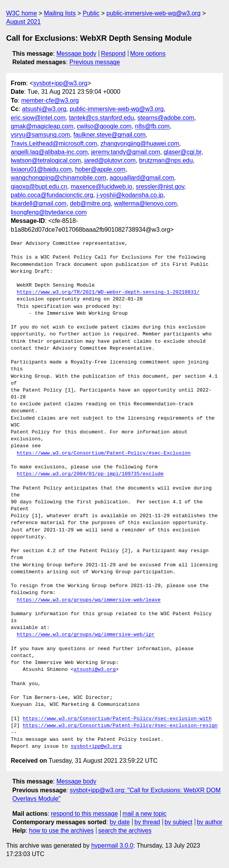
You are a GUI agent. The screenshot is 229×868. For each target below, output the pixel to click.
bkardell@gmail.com (39, 203)
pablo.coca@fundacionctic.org (52, 195)
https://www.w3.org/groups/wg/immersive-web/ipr (86, 635)
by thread (147, 822)
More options (148, 54)
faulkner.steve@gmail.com (110, 135)
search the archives (125, 831)
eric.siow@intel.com (38, 118)
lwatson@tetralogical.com (46, 160)
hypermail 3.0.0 (112, 846)
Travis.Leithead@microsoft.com (54, 144)
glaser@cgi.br (183, 152)
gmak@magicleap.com (42, 126)
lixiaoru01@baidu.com (41, 169)
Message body (76, 54)
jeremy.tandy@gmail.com (126, 152)
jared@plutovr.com (110, 160)
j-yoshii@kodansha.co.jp (130, 195)
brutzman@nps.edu (166, 160)
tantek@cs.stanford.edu (101, 118)
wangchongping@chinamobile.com (58, 178)
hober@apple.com (100, 169)
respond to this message (84, 814)
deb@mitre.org (90, 203)
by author (210, 822)
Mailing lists (60, 13)
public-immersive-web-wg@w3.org (153, 13)
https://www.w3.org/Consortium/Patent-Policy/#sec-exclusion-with (117, 719)
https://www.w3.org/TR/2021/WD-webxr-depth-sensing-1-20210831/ (108, 292)
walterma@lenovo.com (145, 203)
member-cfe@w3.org (50, 100)
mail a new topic (145, 814)
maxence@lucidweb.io (101, 187)
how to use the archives (61, 831)
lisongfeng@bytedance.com (49, 212)
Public (91, 13)
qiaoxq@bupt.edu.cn (39, 187)
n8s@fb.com (152, 126)
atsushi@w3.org (44, 109)
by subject (178, 822)
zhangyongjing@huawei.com (140, 144)
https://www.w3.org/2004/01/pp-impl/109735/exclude (90, 474)
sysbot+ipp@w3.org (60, 83)
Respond (113, 54)
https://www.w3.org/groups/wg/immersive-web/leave (89, 600)
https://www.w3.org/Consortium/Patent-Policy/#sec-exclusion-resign (120, 726)
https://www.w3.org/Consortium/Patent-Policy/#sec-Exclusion (104, 453)
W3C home (22, 13)
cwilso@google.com (104, 126)
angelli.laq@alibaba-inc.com (49, 152)
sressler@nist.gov (160, 187)
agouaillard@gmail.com (142, 178)
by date (119, 822)
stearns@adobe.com (166, 118)
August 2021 (23, 22)
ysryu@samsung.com (40, 135)
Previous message (95, 62)
